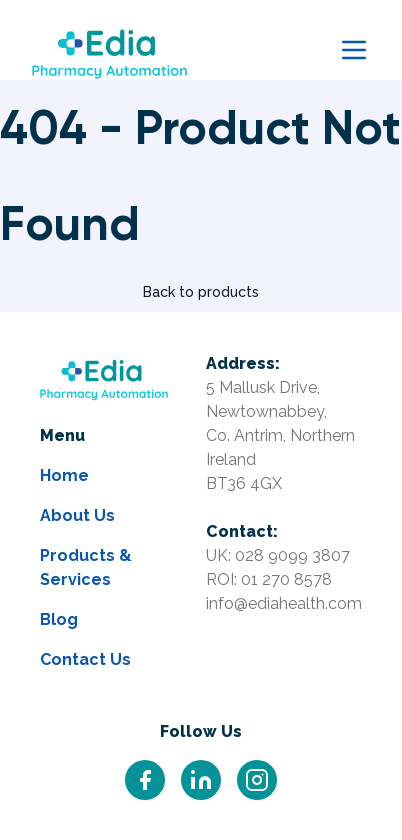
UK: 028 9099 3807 (278, 555)
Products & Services (86, 567)
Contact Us (85, 659)
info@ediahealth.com (284, 603)
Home (64, 475)
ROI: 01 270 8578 (269, 579)
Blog (59, 619)
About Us (77, 515)
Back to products (201, 292)
